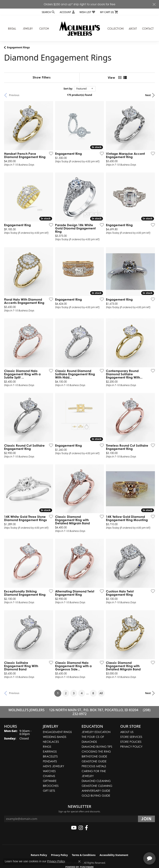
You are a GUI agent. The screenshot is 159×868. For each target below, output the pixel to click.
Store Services (131, 737)
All (101, 693)
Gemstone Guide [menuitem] (94, 761)
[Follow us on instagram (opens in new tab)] (81, 828)
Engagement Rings (18, 47)
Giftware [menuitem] (50, 781)
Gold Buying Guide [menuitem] (96, 795)
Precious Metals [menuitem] (94, 766)
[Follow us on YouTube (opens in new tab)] (74, 828)
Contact (148, 29)
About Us (127, 732)
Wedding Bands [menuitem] (55, 737)
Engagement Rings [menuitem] (57, 732)
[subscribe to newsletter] (146, 819)
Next (148, 95)
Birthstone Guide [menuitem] (94, 756)
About (133, 29)
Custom (44, 29)
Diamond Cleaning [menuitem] (96, 781)
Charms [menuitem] (49, 776)
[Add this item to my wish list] (50, 153)
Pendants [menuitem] (50, 761)
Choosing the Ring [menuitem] (96, 751)
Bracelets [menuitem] (50, 756)
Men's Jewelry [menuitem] (53, 766)
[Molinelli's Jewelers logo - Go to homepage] (80, 29)
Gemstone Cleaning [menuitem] (97, 786)
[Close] (154, 4)
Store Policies (131, 742)
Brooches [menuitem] (51, 786)
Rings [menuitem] (47, 747)
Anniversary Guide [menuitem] (96, 791)
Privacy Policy (131, 747)
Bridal (12, 29)
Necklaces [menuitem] (51, 742)
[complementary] (129, 846)
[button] (48, 12)
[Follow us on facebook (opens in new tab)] (86, 828)
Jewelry (28, 29)
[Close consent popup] (79, 861)
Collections (116, 29)
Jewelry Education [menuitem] (96, 732)
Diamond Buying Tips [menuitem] (97, 747)
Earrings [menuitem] (50, 751)
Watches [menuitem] (49, 771)
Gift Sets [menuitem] (49, 791)
